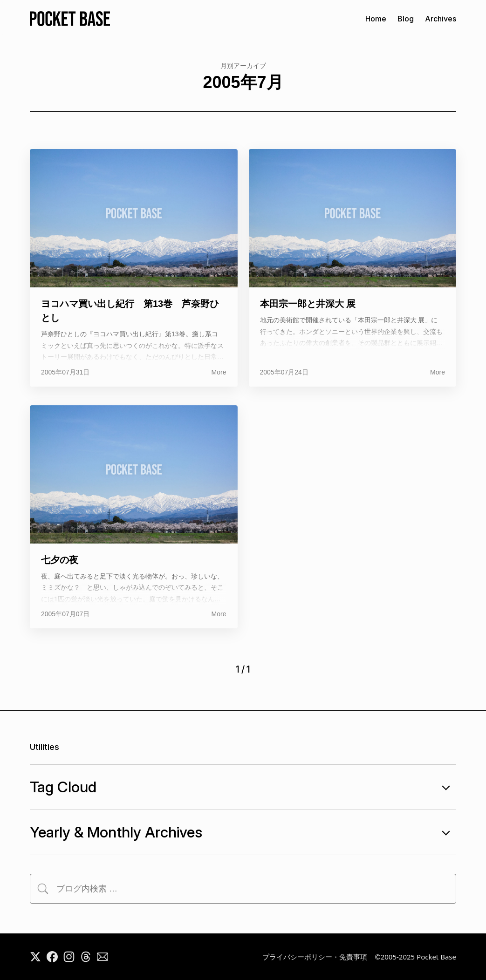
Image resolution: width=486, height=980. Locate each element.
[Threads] (86, 957)
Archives (441, 19)
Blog (406, 19)
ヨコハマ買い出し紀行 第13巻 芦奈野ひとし (130, 311)
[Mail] (103, 957)
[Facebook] (52, 957)
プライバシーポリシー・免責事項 (315, 957)
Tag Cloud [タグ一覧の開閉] (243, 787)
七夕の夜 (60, 560)
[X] (35, 957)
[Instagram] (69, 957)
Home (376, 19)
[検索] (43, 889)
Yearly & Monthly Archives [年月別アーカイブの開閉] (243, 832)
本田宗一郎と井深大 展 (308, 304)
